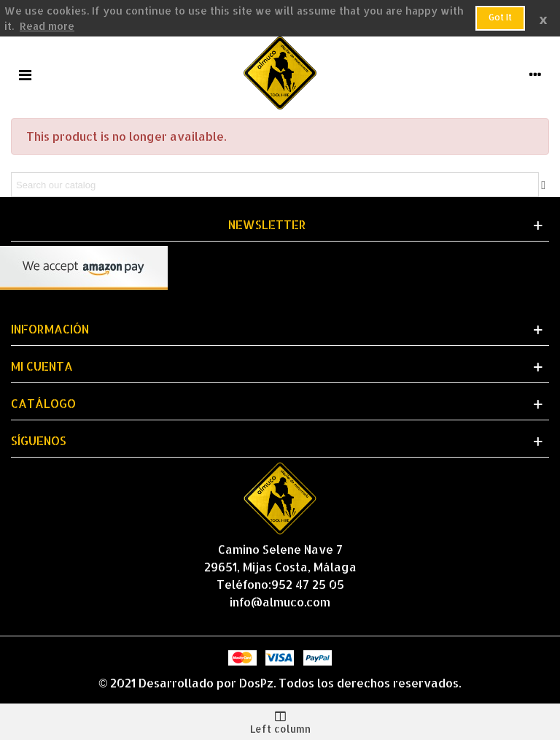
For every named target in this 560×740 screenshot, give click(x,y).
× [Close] (543, 18)
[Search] (275, 185)
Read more (47, 26)
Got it (500, 17)
